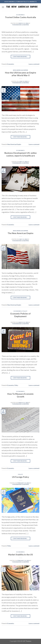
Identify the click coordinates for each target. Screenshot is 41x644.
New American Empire (21, 70)
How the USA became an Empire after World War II (21, 74)
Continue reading (21, 57)
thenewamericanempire (20, 25)
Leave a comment (34, 64)
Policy (25, 311)
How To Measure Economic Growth (20, 395)
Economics (20, 15)
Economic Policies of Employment (21, 315)
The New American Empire (20, 233)
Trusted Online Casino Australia (20, 17)
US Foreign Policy (20, 477)
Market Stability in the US (20, 555)
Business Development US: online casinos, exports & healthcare (21, 154)
